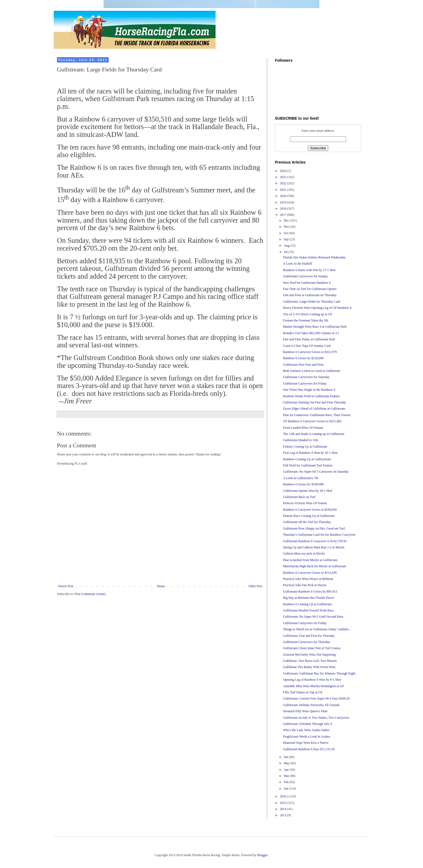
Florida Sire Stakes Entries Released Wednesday (314, 257)
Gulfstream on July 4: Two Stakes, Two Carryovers (316, 718)
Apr (287, 770)
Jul (286, 252)
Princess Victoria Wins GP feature (305, 503)
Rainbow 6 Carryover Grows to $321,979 (310, 352)
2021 (284, 190)
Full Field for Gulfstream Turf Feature (308, 465)
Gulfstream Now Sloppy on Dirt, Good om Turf (314, 528)
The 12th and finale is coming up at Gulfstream (314, 434)
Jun (286, 757)
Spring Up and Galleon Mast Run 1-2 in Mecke (314, 547)
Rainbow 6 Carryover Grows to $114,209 (310, 573)
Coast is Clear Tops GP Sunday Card (307, 346)
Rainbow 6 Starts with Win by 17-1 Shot (309, 270)
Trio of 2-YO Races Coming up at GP (308, 314)
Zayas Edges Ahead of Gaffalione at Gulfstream (314, 409)
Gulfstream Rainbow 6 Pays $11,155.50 (309, 749)
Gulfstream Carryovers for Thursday (307, 642)
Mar (287, 776)
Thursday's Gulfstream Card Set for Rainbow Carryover (319, 535)
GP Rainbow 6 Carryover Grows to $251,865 (312, 421)
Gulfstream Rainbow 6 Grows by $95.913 (310, 592)
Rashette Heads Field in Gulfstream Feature (311, 396)
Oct (286, 233)
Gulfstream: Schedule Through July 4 (307, 724)
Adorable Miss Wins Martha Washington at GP (313, 686)
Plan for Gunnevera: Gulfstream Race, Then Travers (317, 415)
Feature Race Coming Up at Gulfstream (309, 516)
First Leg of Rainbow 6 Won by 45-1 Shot (310, 453)
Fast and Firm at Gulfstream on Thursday (310, 295)
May (287, 763)
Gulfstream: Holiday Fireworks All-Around (311, 705)
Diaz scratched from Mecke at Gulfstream (310, 560)
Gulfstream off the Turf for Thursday (307, 522)
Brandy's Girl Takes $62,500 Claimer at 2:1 (311, 333)
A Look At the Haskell (298, 264)
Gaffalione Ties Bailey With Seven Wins (309, 667)
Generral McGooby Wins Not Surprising (309, 655)
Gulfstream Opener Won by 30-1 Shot (308, 491)
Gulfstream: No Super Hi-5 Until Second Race (313, 617)
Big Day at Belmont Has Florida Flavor (309, 598)
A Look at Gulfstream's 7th (301, 478)
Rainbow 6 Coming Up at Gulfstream (307, 604)
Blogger (262, 855)
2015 (284, 803)
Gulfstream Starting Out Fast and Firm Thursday (315, 402)
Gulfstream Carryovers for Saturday (306, 377)
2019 (284, 202)
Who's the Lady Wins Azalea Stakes (306, 730)
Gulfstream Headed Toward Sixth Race (308, 610)
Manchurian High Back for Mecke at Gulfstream (315, 566)
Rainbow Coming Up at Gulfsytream (307, 459)
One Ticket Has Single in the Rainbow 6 (309, 390)
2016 (284, 796)
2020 (284, 196)
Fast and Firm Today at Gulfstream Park (309, 339)
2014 (284, 809)
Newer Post (66, 586)
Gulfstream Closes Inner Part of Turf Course (312, 648)
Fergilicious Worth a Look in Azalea (306, 736)
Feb (287, 782)
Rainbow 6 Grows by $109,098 (303, 484)
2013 (284, 815)
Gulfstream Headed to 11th (301, 440)
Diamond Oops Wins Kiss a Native (306, 743)
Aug (287, 245)
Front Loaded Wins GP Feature (303, 428)
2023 (284, 177)
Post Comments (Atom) (90, 594)
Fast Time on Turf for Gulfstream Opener (310, 289)
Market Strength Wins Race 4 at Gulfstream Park (315, 327)
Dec (287, 220)
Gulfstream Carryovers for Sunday (305, 276)
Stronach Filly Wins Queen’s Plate (305, 711)
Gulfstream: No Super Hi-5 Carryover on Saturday (316, 472)
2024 (284, 171)
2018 (284, 209)
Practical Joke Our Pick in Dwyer (305, 585)
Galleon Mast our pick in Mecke (304, 554)
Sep (287, 239)
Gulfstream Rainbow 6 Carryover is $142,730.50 (315, 541)
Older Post (255, 586)
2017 (284, 215)
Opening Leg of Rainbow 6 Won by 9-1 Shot (312, 680)
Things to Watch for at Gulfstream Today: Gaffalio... (317, 629)
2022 (284, 183)
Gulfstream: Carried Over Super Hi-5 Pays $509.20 (316, 698)
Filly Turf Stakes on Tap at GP (303, 692)
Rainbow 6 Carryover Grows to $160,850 (310, 510)
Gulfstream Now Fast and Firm (303, 365)
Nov (287, 227)
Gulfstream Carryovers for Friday (305, 383)
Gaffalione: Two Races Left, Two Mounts (310, 661)
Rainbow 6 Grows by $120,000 (303, 358)
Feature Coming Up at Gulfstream (305, 447)
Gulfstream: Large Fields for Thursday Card (312, 302)
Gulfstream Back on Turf (299, 497)
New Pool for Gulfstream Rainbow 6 (307, 283)
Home (161, 586)
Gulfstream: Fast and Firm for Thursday (309, 636)
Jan (286, 789)
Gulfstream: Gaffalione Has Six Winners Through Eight (319, 673)
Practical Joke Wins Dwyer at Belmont (308, 579)
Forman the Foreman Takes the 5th (306, 320)
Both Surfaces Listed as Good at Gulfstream (312, 371)
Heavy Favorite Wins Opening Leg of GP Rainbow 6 (317, 308)
